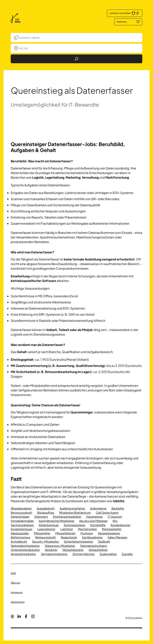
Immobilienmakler (22, 521)
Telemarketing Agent (94, 546)
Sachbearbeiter (92, 537)
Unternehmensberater (25, 550)
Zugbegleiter (108, 554)
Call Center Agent (107, 513)
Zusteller (127, 554)
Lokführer (67, 529)
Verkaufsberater (73, 550)
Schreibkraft (19, 541)
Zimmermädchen (84, 554)
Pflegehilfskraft (65, 533)
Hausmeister (94, 517)
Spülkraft (104, 541)
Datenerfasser (20, 517)
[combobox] (79, 38)
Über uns (15, 583)
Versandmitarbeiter (23, 554)
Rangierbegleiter (109, 533)
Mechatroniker (87, 529)
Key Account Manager (94, 521)
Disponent (41, 517)
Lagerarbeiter (46, 529)
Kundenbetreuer (22, 529)
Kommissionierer (75, 525)
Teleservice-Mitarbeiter (60, 546)
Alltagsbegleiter (21, 508)
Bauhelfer (118, 508)
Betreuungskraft (22, 513)
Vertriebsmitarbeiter (54, 554)
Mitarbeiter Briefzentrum (75, 513)
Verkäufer (51, 550)
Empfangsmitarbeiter (67, 517)
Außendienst (98, 508)
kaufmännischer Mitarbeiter (57, 521)
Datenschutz (18, 602)
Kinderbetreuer (49, 525)
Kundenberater (120, 525)
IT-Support (115, 517)
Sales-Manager (118, 537)
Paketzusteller (20, 533)
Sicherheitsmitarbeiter (79, 541)
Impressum (17, 592)
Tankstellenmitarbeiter (25, 546)
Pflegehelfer (42, 533)
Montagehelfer (112, 529)
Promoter (87, 533)
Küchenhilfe (98, 525)
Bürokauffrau (46, 513)
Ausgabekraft (46, 508)
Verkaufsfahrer (98, 550)
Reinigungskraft (46, 537)
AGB (13, 573)
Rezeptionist (69, 537)
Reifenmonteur (20, 537)
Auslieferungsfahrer (72, 508)
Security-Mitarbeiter (46, 541)
